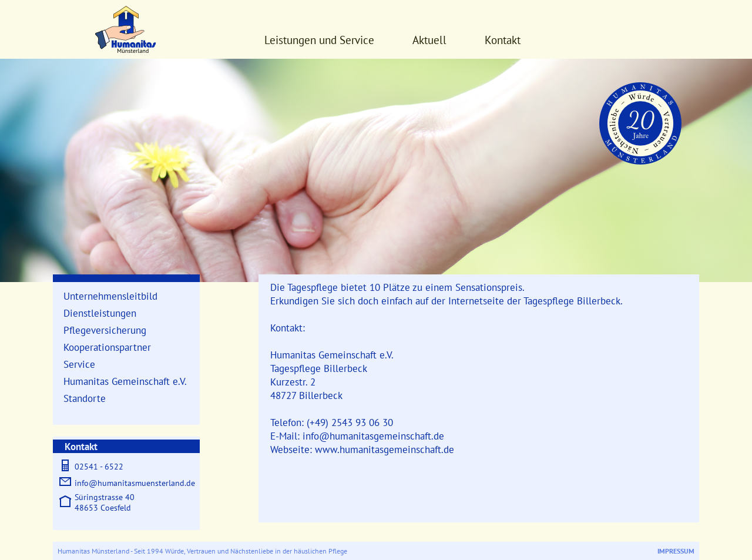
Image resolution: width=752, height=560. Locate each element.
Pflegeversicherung (105, 330)
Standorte (85, 398)
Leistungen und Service (319, 40)
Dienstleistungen (100, 313)
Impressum (676, 551)
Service (79, 364)
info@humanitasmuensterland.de (135, 483)
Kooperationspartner (107, 347)
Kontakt (503, 40)
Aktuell (429, 40)
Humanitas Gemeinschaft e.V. (125, 381)
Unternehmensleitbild (110, 296)
